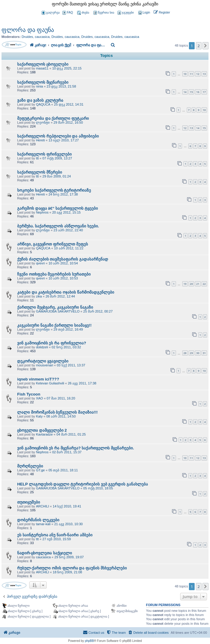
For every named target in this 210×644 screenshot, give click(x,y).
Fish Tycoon (29, 394)
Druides (27, 37)
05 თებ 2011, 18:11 (63, 470)
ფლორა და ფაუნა (28, 30)
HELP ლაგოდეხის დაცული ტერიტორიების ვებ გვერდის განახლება (83, 484)
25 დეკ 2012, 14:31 (69, 104)
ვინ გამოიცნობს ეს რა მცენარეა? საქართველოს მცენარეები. (76, 448)
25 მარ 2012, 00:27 (98, 311)
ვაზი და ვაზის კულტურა (40, 100)
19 (185, 284)
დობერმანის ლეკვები (38, 520)
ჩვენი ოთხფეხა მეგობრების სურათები (54, 274)
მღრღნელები (30, 466)
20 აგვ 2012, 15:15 (66, 212)
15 (191, 92)
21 (198, 284)
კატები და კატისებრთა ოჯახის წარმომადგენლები (66, 292)
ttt (37, 158)
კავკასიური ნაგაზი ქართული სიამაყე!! (54, 325)
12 (198, 74)
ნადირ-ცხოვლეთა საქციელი (45, 553)
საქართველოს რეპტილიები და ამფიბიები (58, 136)
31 (204, 353)
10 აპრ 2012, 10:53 (63, 278)
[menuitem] (144, 13)
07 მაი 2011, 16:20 (61, 398)
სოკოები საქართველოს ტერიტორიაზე (54, 190)
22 (204, 284)
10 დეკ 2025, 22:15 (67, 68)
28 (185, 353)
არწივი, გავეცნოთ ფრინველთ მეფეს (53, 244)
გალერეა (51, 13)
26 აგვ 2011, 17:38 (82, 383)
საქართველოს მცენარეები (43, 82)
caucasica (42, 37)
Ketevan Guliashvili (50, 383)
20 (191, 284)
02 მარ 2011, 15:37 (67, 452)
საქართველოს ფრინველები (44, 154)
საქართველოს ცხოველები (43, 64)
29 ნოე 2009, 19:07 (69, 557)
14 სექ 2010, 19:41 (67, 506)
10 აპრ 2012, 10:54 (63, 263)
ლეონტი (43, 122)
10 (185, 74)
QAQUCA (43, 104)
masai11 (42, 68)
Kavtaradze (44, 434)
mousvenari (44, 365)
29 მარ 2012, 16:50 (68, 122)
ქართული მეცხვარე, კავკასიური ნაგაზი (55, 307)
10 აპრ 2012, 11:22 (69, 248)
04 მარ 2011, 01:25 (71, 434)
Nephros (42, 212)
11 (191, 74)
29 (191, 353)
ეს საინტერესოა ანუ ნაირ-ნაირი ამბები (55, 535)
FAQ (68, 13)
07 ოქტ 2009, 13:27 (57, 158)
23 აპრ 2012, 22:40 (68, 230)
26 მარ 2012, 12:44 (60, 296)
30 (198, 353)
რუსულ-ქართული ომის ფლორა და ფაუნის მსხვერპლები (72, 568)
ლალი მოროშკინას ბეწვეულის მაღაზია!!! (57, 412)
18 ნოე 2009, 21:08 (67, 572)
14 (185, 92)
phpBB (89, 641)
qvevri (40, 263)
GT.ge (40, 470)
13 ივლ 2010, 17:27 (64, 140)
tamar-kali (43, 524)
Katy (39, 416)
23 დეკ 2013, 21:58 (61, 86)
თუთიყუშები (29, 502)
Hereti (40, 140)
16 (198, 92)
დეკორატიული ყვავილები (43, 361)
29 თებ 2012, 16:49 (68, 329)
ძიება (83, 13)
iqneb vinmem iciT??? (38, 379)
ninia (39, 86)
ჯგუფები (126, 13)
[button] (205, 46)
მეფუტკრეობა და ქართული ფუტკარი (53, 118)
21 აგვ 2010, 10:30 (68, 524)
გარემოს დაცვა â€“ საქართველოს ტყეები (58, 208)
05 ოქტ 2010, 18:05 (98, 488)
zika (39, 296)
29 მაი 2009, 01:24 (57, 176)
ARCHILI (42, 506)
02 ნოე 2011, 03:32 (66, 347)
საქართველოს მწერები (40, 172)
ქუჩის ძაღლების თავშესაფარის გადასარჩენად (63, 259)
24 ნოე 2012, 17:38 (63, 194)
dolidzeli (42, 347)
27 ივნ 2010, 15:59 (57, 539)
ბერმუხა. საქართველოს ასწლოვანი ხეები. (58, 226)
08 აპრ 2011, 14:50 (61, 416)
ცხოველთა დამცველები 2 (42, 430)
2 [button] (199, 46)
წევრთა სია (104, 13)
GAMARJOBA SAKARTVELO (58, 311)
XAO (39, 398)
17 (204, 92)
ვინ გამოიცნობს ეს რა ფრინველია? (52, 343)
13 (204, 74)
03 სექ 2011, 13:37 (71, 365)
